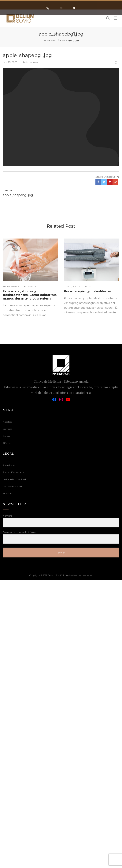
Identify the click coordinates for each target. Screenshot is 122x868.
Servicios (7, 429)
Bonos (6, 436)
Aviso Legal (9, 465)
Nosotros (8, 422)
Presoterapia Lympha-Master (88, 291)
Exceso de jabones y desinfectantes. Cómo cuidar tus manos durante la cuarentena (30, 295)
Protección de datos (13, 472)
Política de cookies (13, 486)
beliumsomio (29, 62)
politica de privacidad (14, 479)
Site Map (8, 493)
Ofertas (7, 443)
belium (86, 286)
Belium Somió (50, 40)
